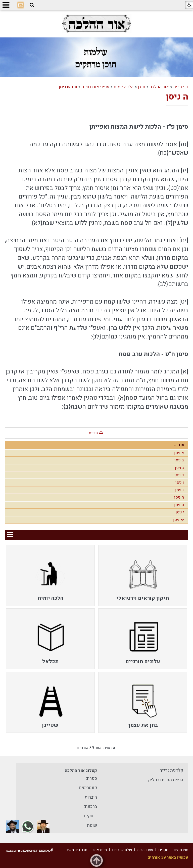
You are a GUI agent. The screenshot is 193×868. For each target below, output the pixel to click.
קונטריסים (88, 788)
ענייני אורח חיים (95, 87)
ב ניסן (179, 460)
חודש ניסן (68, 87)
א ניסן (179, 453)
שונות (92, 825)
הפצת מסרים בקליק (166, 780)
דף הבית (181, 87)
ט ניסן (179, 505)
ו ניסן (180, 483)
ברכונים (90, 807)
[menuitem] (143, 575)
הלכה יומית (124, 87)
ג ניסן (179, 468)
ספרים (91, 778)
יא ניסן (179, 520)
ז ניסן (180, 490)
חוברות (91, 797)
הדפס (93, 433)
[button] (32, 5)
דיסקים (90, 816)
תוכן (141, 87)
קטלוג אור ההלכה (81, 771)
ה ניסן (177, 97)
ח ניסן (179, 497)
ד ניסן (179, 475)
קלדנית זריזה (171, 770)
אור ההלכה (159, 87)
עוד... (179, 445)
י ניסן (180, 512)
